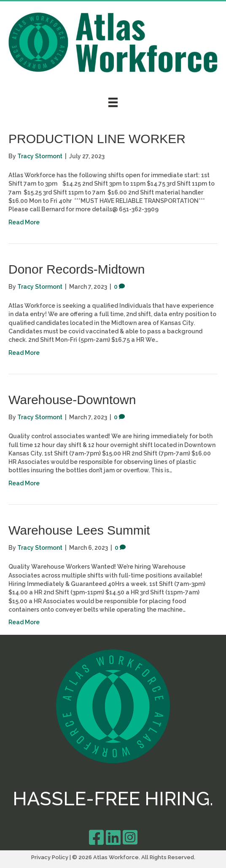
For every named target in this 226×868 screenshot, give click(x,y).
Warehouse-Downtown (72, 400)
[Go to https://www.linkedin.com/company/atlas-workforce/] (113, 837)
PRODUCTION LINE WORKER (97, 139)
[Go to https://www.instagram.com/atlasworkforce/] (130, 837)
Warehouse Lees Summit (79, 530)
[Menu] (113, 102)
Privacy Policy (50, 857)
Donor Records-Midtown (77, 269)
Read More (24, 222)
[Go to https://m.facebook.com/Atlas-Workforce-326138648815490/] (96, 837)
